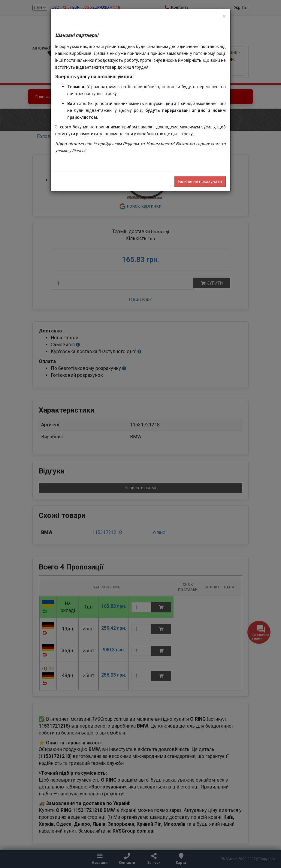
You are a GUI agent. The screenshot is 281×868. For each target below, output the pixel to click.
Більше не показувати (200, 182)
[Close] (224, 16)
